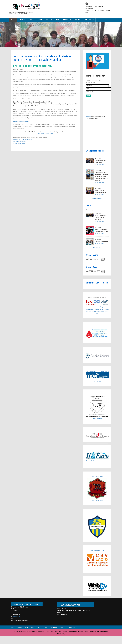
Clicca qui (88, 117)
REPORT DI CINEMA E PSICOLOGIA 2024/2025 (101, 234)
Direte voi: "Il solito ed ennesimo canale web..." (35, 66)
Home (13, 20)
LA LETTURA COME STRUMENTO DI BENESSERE (101, 220)
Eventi (29, 635)
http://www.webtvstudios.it (21, 141)
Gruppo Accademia (97, 415)
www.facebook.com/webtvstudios (23, 139)
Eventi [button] (31, 20)
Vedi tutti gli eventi (97, 200)
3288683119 (16, 624)
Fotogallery (67, 20)
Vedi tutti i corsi (97, 253)
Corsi (40, 20)
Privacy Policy (61, 642)
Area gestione (104, 639)
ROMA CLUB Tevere (97, 484)
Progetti (49, 20)
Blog (57, 20)
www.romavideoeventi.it (20, 144)
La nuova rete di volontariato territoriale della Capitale (97, 385)
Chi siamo (22, 20)
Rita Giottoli (89, 20)
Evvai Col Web (95, 639)
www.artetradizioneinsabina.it (21, 121)
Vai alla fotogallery (99, 165)
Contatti (78, 20)
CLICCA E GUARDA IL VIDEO (46, 134)
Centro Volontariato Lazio (97, 558)
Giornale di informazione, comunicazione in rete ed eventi (97, 465)
